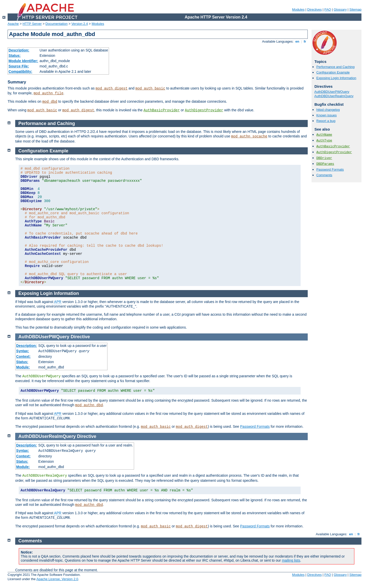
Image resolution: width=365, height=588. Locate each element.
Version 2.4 (80, 24)
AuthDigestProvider (204, 110)
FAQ (328, 10)
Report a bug (326, 121)
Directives (314, 10)
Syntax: (23, 351)
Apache (13, 24)
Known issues (326, 115)
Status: (15, 56)
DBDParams (325, 164)
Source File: (19, 66)
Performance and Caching (335, 67)
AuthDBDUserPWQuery (332, 92)
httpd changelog (328, 110)
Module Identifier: (23, 61)
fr (305, 41)
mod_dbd (50, 102)
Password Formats (330, 170)
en (297, 41)
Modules (298, 10)
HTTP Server (32, 24)
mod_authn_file (48, 93)
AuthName (324, 135)
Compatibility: (20, 72)
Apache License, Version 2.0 (57, 579)
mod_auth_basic (150, 88)
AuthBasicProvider (162, 110)
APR (58, 302)
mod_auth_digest (112, 88)
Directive (80, 337)
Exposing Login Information (336, 78)
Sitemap (355, 10)
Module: (23, 367)
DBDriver (324, 158)
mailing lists (291, 560)
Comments (324, 175)
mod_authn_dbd (89, 405)
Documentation (56, 24)
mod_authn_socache (249, 136)
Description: (19, 50)
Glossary (340, 10)
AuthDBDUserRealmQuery (334, 96)
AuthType (324, 141)
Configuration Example (333, 72)
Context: (23, 357)
